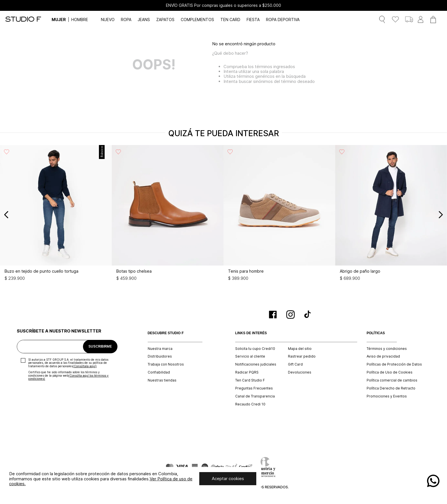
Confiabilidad (159, 372)
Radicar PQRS (247, 372)
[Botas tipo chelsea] (168, 215)
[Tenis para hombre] (279, 215)
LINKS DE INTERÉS (251, 333)
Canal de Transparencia (255, 396)
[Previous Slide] (6, 215)
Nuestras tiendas (162, 380)
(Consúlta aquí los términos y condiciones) (68, 377)
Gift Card (295, 364)
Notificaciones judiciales (256, 364)
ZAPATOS (165, 20)
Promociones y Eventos (387, 396)
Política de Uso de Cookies (390, 372)
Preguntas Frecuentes (254, 388)
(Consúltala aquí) (85, 366)
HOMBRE (80, 20)
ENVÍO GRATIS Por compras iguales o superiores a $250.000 (223, 5)
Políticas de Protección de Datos (394, 364)
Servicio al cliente (250, 356)
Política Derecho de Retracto (391, 388)
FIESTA (253, 20)
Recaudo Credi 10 (250, 404)
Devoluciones (300, 372)
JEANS (144, 20)
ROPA (126, 20)
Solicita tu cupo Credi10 (255, 349)
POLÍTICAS (376, 333)
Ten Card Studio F (250, 380)
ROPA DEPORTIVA (283, 20)
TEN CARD (230, 20)
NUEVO (108, 20)
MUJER (59, 20)
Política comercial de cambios (392, 380)
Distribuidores (160, 356)
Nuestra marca (160, 349)
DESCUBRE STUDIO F (166, 333)
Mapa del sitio (300, 349)
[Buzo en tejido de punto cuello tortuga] (56, 215)
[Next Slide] (441, 215)
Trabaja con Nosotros (166, 364)
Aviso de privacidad (383, 356)
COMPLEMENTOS (197, 20)
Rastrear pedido (302, 356)
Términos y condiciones (387, 349)
